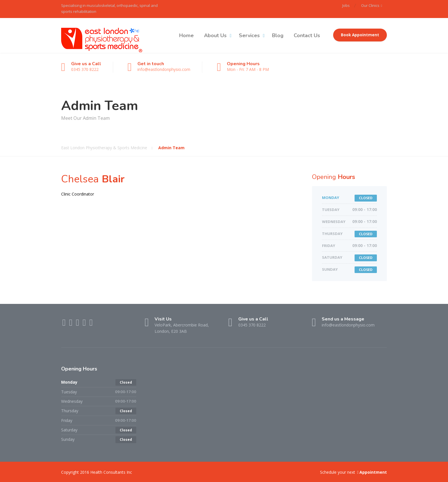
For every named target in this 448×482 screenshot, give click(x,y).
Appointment (372, 472)
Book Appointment (360, 35)
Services (249, 35)
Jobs (346, 5)
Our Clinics (370, 5)
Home (186, 35)
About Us (215, 35)
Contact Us (307, 35)
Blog (278, 35)
